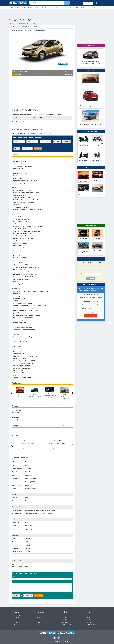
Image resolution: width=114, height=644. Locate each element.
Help (87, 617)
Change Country (90, 627)
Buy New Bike (74, 8)
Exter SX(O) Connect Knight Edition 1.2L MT (35, 397)
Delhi (14, 622)
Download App (95, 615)
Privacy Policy (92, 625)
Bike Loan (64, 8)
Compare (92, 8)
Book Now (38, 148)
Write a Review (69, 75)
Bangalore (15, 615)
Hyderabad (21, 615)
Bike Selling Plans (66, 620)
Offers (19, 26)
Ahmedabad (16, 625)
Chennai (15, 620)
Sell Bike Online (16, 8)
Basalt (20, 397)
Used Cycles (20, 627)
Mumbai (15, 617)
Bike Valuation (65, 617)
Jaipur (21, 625)
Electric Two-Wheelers (42, 615)
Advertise (91, 617)
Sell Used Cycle (65, 627)
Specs (30, 26)
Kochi (19, 620)
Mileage (25, 26)
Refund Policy (89, 622)
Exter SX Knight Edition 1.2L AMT (50, 396)
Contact (88, 620)
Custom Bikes (40, 627)
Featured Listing (65, 622)
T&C (87, 625)
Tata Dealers (15, 435)
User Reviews (37, 26)
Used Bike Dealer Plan (67, 625)
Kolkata (15, 627)
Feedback (93, 620)
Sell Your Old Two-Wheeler (91, 285)
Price (14, 26)
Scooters (39, 620)
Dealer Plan (54, 8)
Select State (88, 3)
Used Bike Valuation (41, 8)
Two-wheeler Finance (67, 615)
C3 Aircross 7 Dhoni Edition (65, 397)
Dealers (84, 8)
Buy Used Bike (28, 8)
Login (99, 3)
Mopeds (39, 622)
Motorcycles (40, 617)
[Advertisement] (57, 14)
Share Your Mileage (68, 426)
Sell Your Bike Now (91, 316)
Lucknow (18, 622)
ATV (38, 625)
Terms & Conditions (31, 145)
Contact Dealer (27, 449)
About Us (88, 615)
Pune (19, 617)
